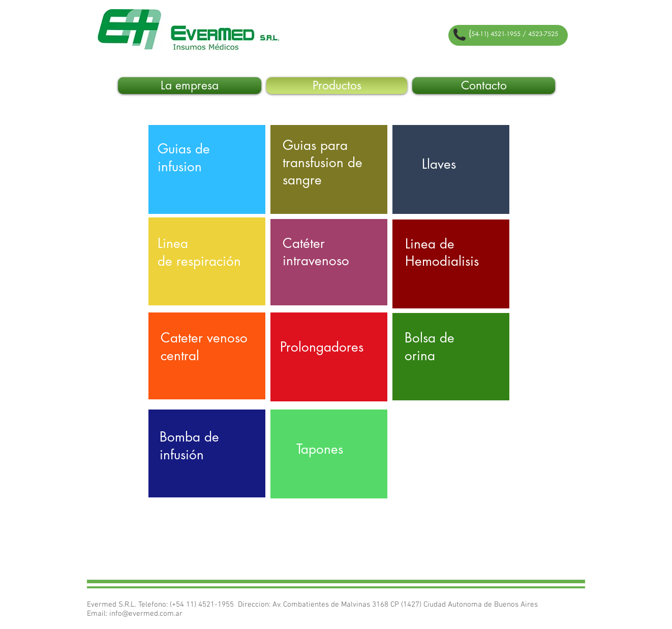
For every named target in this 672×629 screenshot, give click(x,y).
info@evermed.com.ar (146, 614)
